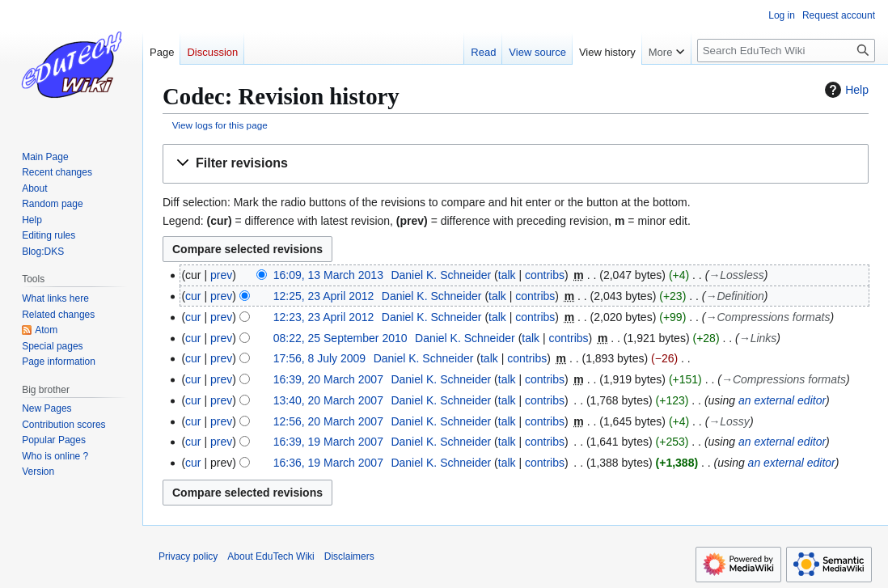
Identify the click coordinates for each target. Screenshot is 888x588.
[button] (516, 164)
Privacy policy (188, 556)
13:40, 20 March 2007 (328, 400)
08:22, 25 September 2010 (340, 338)
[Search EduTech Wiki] (786, 51)
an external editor (782, 400)
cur (193, 296)
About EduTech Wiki (271, 556)
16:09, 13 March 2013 (328, 275)
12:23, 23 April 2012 (324, 317)
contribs (545, 275)
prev (221, 275)
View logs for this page (220, 125)
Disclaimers (349, 556)
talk (507, 275)
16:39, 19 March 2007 (328, 442)
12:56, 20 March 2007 (328, 421)
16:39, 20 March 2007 (328, 379)
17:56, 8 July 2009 (319, 358)
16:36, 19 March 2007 (328, 463)
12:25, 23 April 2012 (324, 296)
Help (845, 90)
